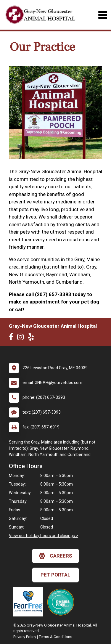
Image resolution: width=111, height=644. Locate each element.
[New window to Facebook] (13, 338)
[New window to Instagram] (22, 338)
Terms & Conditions (55, 637)
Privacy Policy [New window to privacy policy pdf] (25, 637)
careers (55, 556)
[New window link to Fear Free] (30, 602)
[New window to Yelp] (32, 338)
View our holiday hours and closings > (44, 536)
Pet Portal (55, 575)
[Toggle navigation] (103, 15)
